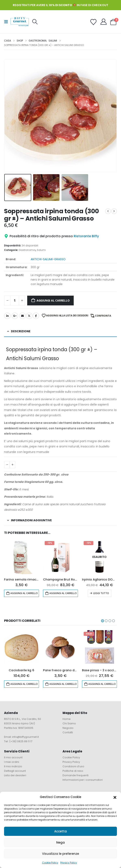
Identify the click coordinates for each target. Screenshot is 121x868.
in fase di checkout (78, 5)
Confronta (103, 316)
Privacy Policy (69, 863)
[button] (115, 797)
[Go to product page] (22, 557)
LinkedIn (7, 316)
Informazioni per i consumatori (83, 780)
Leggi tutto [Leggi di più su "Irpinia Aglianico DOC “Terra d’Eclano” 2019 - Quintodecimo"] (101, 593)
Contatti (68, 732)
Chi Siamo (69, 723)
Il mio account (13, 757)
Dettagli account (15, 771)
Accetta (61, 831)
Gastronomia (27, 250)
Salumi (41, 250)
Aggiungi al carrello (53, 300)
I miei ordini (12, 762)
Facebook (36, 316)
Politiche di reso (73, 771)
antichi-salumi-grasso (48, 259)
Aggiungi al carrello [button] (24, 593)
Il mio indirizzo (13, 766)
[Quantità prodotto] (15, 301)
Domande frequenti (76, 775)
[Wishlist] (93, 22)
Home (67, 719)
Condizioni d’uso (73, 766)
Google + (15, 316)
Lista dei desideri (15, 775)
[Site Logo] (20, 22)
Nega (61, 842)
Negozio (68, 728)
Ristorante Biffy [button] (86, 236)
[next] (114, 211)
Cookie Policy (50, 863)
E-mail (23, 316)
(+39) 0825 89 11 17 (21, 741)
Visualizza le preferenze (61, 854)
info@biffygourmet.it (25, 737)
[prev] (108, 211)
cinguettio (29, 316)
